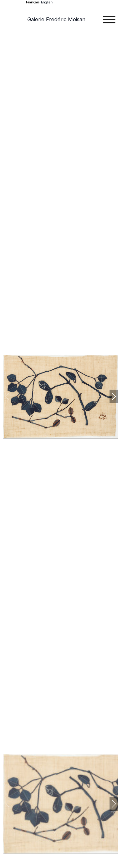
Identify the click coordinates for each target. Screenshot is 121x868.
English (47, 2)
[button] (114, 396)
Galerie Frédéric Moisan (56, 19)
